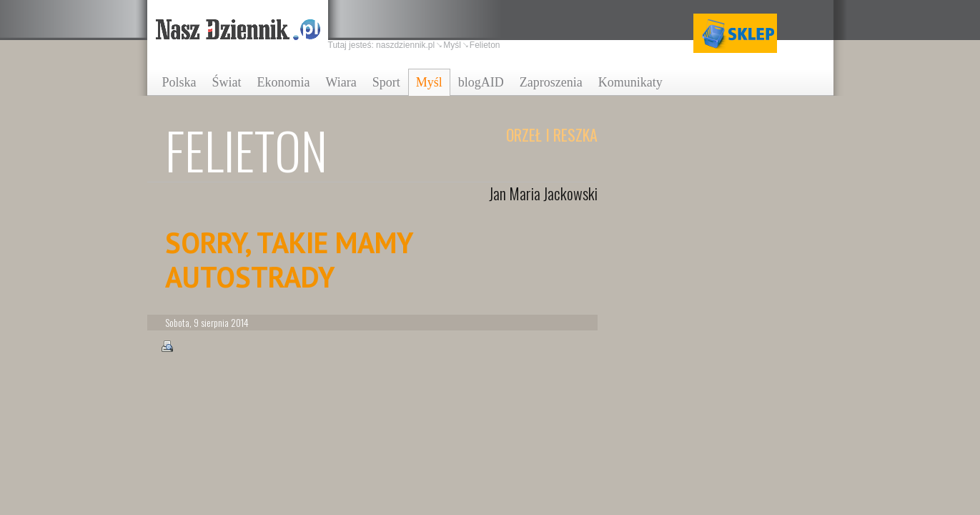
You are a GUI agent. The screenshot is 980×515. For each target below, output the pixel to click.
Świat (227, 82)
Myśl (429, 82)
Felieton (485, 45)
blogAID (481, 82)
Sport (386, 82)
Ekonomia (284, 82)
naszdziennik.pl (405, 45)
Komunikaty (630, 82)
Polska (179, 82)
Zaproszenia (551, 82)
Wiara (341, 82)
